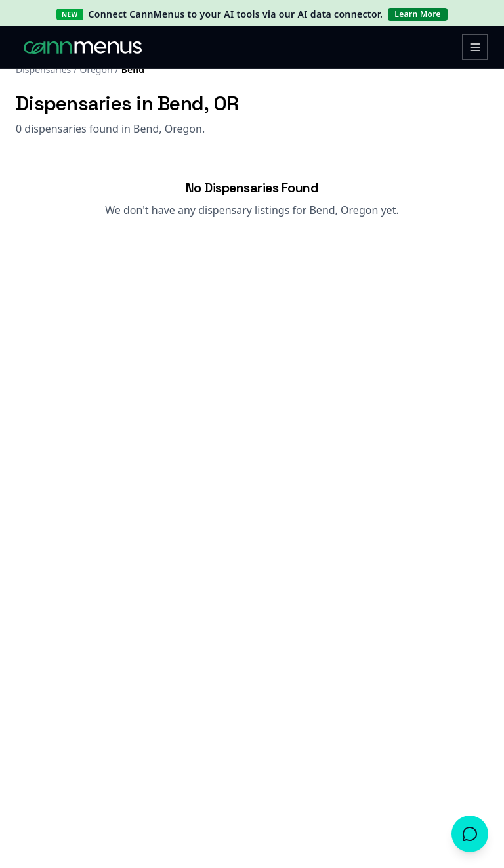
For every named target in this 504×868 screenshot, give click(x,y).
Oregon (96, 69)
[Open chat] (470, 834)
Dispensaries (43, 69)
